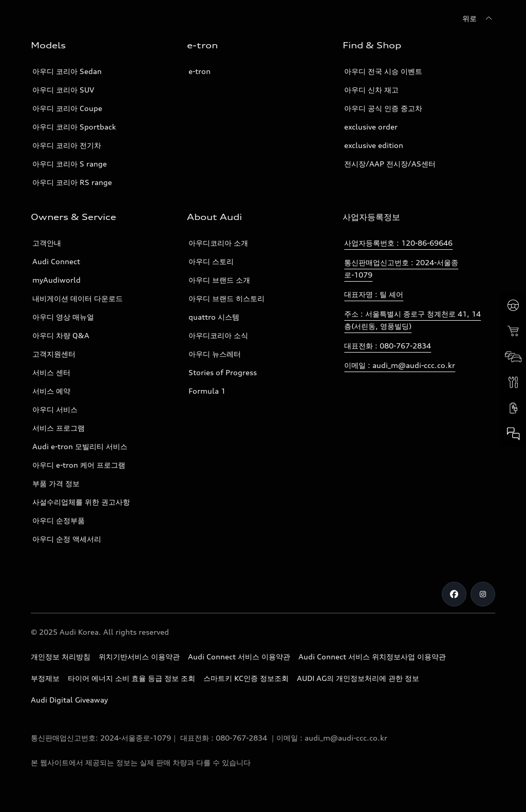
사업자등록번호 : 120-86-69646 (398, 243)
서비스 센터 (51, 372)
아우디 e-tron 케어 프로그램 (79, 465)
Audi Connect (56, 261)
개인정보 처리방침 (61, 657)
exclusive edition (374, 145)
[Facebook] (454, 594)
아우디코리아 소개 (218, 243)
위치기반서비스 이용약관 (139, 657)
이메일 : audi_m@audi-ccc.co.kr (400, 365)
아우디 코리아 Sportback (74, 127)
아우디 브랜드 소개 (219, 280)
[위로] (479, 19)
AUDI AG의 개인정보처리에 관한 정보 (358, 678)
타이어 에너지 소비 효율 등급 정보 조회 (131, 678)
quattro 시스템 (214, 317)
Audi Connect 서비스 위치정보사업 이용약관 (372, 657)
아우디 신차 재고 (371, 90)
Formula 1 (207, 391)
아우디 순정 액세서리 (67, 539)
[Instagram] (483, 594)
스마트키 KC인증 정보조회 (246, 678)
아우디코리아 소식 (218, 335)
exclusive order (371, 127)
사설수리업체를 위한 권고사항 (81, 502)
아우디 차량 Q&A (61, 335)
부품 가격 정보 (56, 483)
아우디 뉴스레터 (215, 354)
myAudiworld (57, 280)
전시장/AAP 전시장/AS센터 (390, 164)
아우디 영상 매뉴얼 (63, 317)
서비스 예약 (51, 391)
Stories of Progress (223, 372)
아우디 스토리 (211, 261)
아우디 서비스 (55, 409)
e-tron (200, 71)
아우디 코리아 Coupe (67, 108)
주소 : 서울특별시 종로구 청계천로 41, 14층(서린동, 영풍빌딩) (412, 320)
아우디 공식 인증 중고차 (383, 108)
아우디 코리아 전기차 (67, 145)
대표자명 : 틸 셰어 (374, 294)
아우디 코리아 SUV (63, 90)
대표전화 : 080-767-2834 (388, 346)
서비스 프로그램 (59, 428)
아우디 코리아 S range (70, 164)
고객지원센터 (54, 354)
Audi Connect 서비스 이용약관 (239, 657)
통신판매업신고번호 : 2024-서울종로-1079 (401, 269)
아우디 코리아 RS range (72, 182)
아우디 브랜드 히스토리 (227, 298)
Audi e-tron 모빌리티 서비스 (80, 446)
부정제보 (45, 678)
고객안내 (47, 243)
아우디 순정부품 (59, 520)
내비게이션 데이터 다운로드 (78, 298)
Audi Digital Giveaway (69, 700)
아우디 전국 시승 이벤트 (383, 71)
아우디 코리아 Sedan (67, 71)
